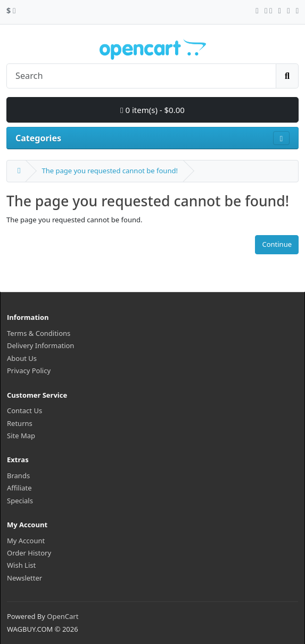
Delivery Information (40, 345)
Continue (277, 244)
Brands (18, 476)
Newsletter (24, 578)
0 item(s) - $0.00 (152, 110)
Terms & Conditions (39, 333)
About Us (22, 358)
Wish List (21, 565)
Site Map (21, 436)
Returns (20, 423)
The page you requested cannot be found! (109, 171)
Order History (29, 553)
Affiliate (19, 488)
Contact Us (24, 410)
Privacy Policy (29, 371)
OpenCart (63, 616)
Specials (20, 501)
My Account (26, 541)
